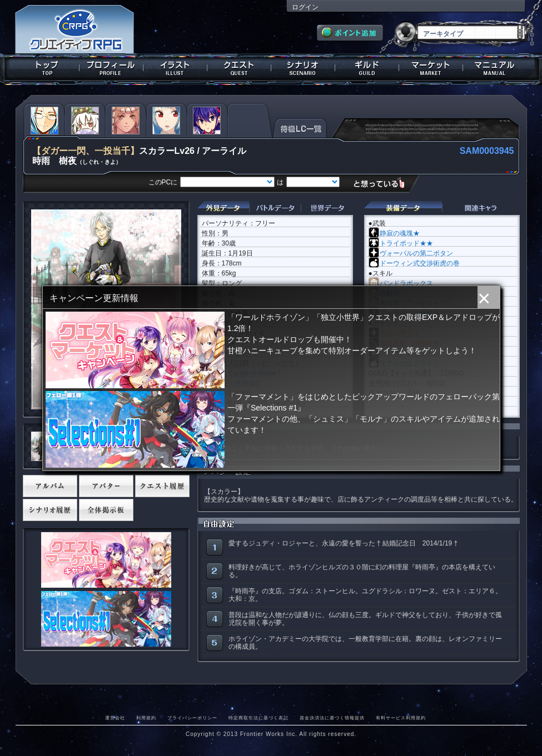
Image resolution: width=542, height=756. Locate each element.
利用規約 (146, 718)
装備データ (403, 208)
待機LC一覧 (300, 127)
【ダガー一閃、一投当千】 (86, 151)
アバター (106, 486)
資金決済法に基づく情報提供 (332, 718)
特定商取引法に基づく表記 (258, 718)
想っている (383, 183)
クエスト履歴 (162, 486)
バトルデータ (275, 208)
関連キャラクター (481, 208)
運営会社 (115, 718)
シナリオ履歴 (50, 510)
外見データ (223, 208)
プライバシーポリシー (192, 718)
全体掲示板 (106, 510)
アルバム (50, 486)
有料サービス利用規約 (401, 718)
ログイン (305, 7)
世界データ (327, 208)
